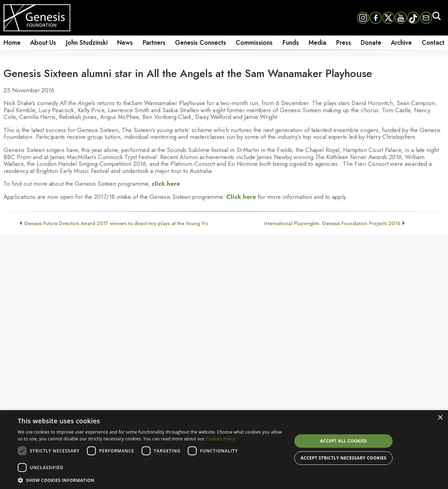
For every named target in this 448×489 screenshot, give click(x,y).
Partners (154, 43)
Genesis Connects (201, 43)
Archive (401, 43)
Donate (371, 43)
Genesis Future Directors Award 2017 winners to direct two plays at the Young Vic (116, 223)
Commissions (254, 43)
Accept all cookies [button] (344, 441)
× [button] (440, 418)
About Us (43, 43)
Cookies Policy (221, 439)
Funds (291, 43)
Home (12, 43)
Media (317, 43)
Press (344, 43)
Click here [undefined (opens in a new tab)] (241, 197)
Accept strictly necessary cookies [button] (343, 458)
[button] (151, 480)
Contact (433, 43)
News (125, 43)
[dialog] (224, 450)
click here (166, 184)
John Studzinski (87, 43)
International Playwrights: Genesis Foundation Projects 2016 (332, 223)
